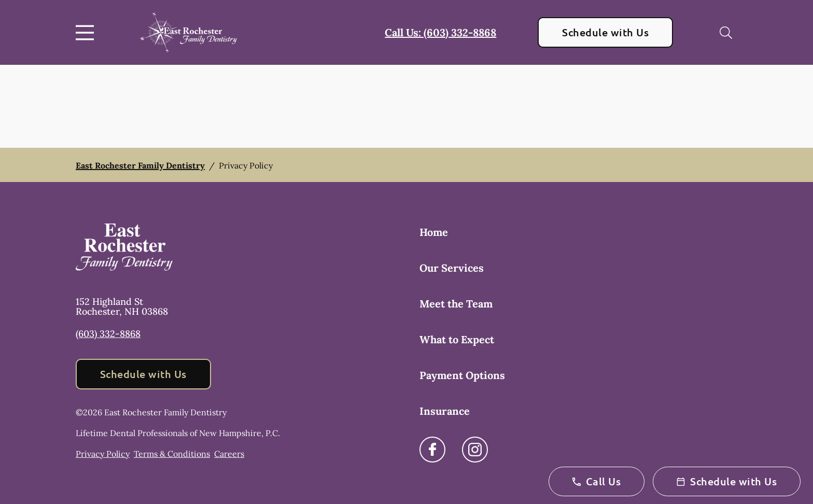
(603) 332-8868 (108, 334)
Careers (229, 454)
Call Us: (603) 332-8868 (440, 32)
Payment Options (462, 375)
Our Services (452, 268)
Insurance (445, 411)
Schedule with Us (605, 32)
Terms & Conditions (172, 454)
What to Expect (457, 339)
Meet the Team (456, 304)
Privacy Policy (103, 454)
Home (434, 232)
